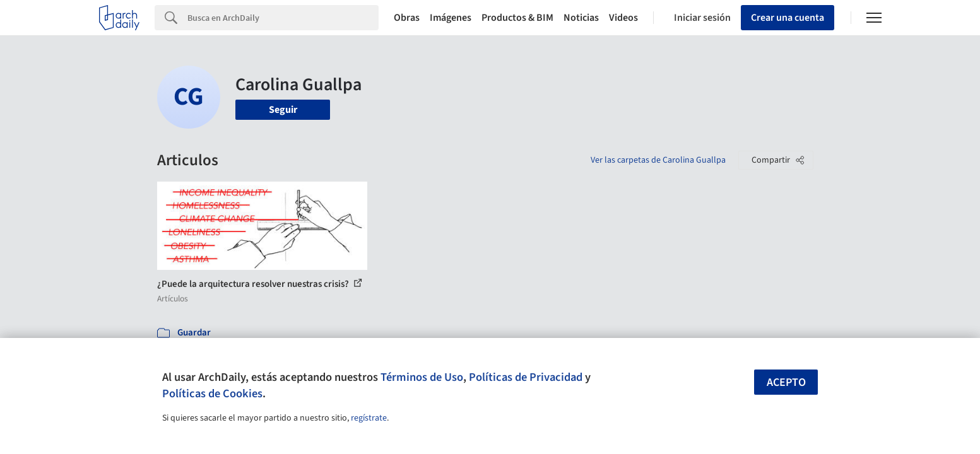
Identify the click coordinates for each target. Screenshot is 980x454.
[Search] (283, 18)
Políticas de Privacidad (526, 377)
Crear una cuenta (788, 18)
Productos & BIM (517, 18)
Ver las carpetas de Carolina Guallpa (658, 160)
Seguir (283, 110)
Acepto (786, 382)
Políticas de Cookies (212, 393)
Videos (623, 18)
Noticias (581, 18)
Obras (407, 18)
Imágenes (451, 18)
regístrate (369, 418)
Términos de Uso (422, 377)
